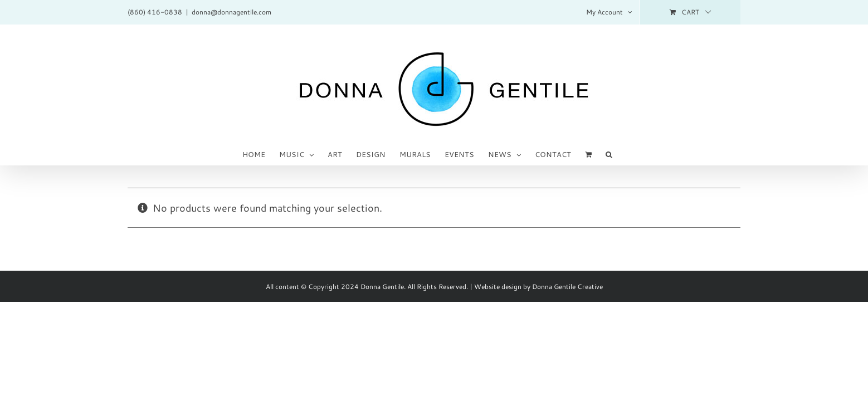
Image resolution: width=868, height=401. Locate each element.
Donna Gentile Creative (567, 287)
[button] (613, 154)
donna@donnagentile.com (231, 12)
